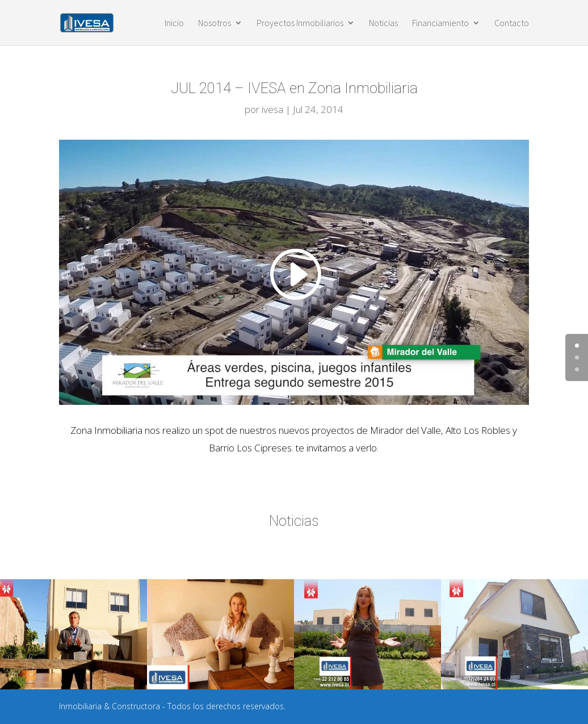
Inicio (174, 24)
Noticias (383, 24)
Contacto (512, 24)
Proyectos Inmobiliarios (300, 24)
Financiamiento (440, 24)
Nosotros (215, 24)
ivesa (272, 109)
